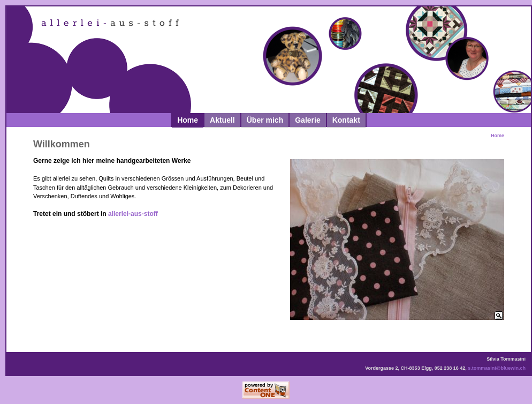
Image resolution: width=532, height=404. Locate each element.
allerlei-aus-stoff (133, 214)
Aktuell (222, 120)
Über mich (265, 120)
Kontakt (346, 120)
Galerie (307, 120)
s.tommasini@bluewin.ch (497, 368)
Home (188, 120)
